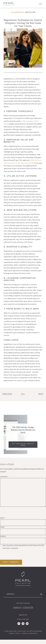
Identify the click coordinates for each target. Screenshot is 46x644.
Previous (7, 394)
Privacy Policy (15, 634)
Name (3, 518)
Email (2, 527)
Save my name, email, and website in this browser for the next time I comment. (23, 547)
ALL (23, 394)
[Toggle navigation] (40, 4)
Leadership (18, 12)
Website (3, 536)
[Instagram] (23, 624)
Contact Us (17, 607)
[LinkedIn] (27, 624)
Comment (4, 477)
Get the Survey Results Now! (23, 445)
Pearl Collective (19, 631)
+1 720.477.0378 (28, 607)
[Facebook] (19, 624)
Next (41, 394)
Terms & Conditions (30, 634)
